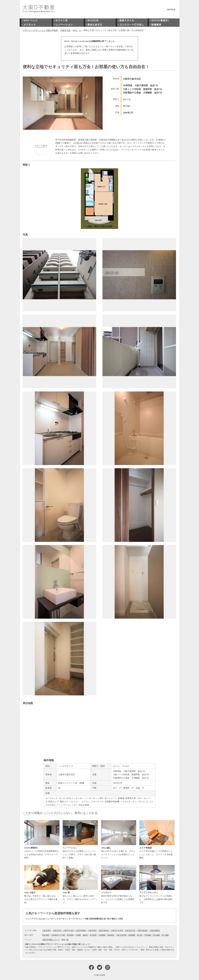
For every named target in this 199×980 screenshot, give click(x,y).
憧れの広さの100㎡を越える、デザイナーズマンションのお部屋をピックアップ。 (119, 840)
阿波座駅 (46, 935)
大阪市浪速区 (81, 930)
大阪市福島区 (104, 930)
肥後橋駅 (132, 935)
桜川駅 (140, 935)
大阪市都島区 (155, 930)
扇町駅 (85, 935)
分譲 (86, 919)
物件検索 (171, 10)
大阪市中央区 (69, 930)
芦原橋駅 (148, 935)
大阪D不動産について (51, 940)
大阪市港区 (92, 930)
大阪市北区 (57, 930)
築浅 (101, 919)
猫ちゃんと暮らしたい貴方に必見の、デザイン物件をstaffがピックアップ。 (80, 884)
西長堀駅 (70, 935)
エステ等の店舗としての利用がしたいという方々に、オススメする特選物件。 (157, 840)
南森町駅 (111, 935)
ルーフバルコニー (76, 919)
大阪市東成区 (142, 930)
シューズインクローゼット (57, 919)
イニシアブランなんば (35, 919)
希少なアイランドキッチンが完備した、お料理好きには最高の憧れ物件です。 (157, 884)
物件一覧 (65, 940)
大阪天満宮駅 (121, 935)
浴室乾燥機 (94, 919)
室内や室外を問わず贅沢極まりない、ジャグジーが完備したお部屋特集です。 (119, 884)
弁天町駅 (93, 935)
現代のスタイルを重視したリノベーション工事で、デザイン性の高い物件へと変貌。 (80, 840)
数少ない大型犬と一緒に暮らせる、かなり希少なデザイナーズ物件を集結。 (42, 884)
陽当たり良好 (117, 919)
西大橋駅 (156, 935)
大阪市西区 (47, 930)
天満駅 (78, 935)
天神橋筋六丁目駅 (58, 935)
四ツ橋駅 (165, 935)
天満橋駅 (102, 935)
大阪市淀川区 (130, 930)
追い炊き (107, 919)
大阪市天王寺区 (117, 930)
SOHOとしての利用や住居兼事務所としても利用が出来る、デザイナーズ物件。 (42, 840)
